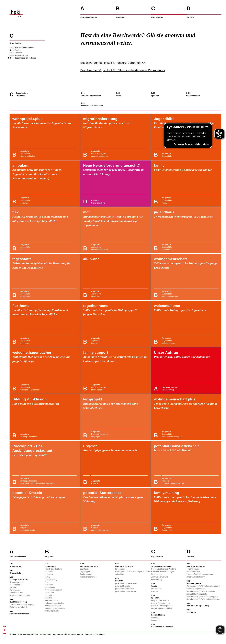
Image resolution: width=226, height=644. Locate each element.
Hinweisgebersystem (74, 634)
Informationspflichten (28, 634)
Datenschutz (45, 634)
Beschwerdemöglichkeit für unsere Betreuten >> (113, 63)
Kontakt (13, 634)
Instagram (90, 634)
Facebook (100, 634)
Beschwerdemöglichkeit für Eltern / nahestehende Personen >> (123, 70)
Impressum (58, 634)
